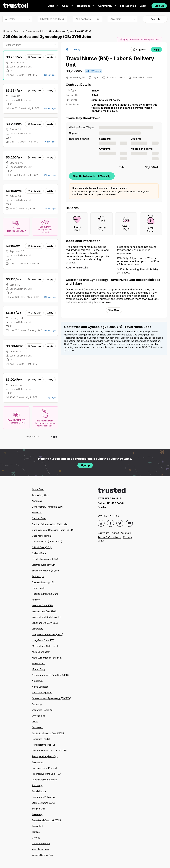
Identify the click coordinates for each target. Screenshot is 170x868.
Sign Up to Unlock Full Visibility (92, 176)
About (68, 6)
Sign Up (159, 6)
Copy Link (34, 57)
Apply (50, 57)
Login (143, 6)
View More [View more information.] (114, 310)
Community (107, 6)
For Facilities (128, 6)
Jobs (53, 6)
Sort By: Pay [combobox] (13, 45)
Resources (86, 6)
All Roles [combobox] (10, 19)
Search (155, 19)
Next (54, 437)
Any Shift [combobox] (116, 19)
